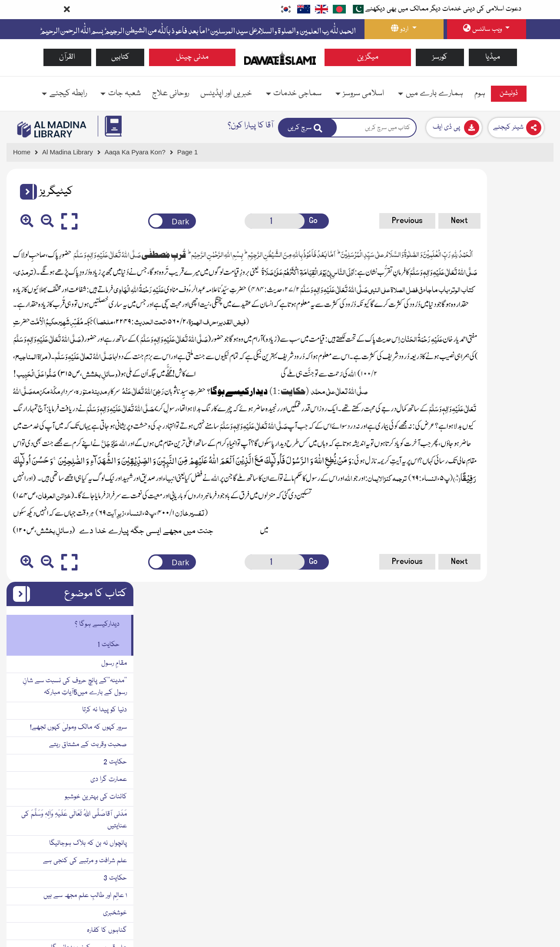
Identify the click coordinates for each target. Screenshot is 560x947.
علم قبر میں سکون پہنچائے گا (509, 535)
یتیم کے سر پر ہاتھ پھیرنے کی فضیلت (499, 894)
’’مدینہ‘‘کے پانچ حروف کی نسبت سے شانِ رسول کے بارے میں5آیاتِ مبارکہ (495, 274)
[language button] (404, 29)
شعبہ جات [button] (124, 93)
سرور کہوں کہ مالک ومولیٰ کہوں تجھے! (499, 314)
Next (386, 220)
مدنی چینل (192, 57)
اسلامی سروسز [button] (363, 93)
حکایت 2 (535, 349)
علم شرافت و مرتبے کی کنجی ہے (505, 448)
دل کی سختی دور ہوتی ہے (514, 860)
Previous (334, 220)
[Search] (307, 128)
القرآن (67, 57)
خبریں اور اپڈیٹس (226, 93)
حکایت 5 (535, 790)
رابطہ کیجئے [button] (68, 93)
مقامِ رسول (534, 250)
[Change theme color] (141, 221)
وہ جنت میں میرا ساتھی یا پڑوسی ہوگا (499, 877)
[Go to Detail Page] (139, 152)
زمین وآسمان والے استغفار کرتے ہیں (503, 570)
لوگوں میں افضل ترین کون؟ (512, 744)
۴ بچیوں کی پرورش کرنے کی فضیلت (501, 825)
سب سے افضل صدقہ (519, 691)
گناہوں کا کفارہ (527, 517)
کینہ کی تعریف (527, 622)
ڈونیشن (509, 93)
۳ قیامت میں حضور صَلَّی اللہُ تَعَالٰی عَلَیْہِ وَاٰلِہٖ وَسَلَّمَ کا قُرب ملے (490, 767)
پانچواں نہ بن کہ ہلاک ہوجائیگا (508, 430)
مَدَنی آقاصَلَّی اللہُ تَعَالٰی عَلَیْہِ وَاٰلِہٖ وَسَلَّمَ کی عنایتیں (494, 407)
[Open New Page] (234, 221)
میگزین (368, 57)
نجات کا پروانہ (530, 807)
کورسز (440, 57)
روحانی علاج (171, 93)
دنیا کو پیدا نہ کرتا (525, 297)
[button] (25, 192)
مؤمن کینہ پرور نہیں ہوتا (517, 726)
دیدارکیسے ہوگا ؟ (517, 211)
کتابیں (120, 57)
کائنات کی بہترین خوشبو (516, 384)
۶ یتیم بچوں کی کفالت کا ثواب (509, 842)
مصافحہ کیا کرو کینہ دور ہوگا (509, 709)
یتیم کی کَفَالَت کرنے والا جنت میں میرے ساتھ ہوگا (495, 918)
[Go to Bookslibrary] (52, 129)
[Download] (454, 128)
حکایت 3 (535, 465)
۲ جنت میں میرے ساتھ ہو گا (509, 587)
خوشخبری (535, 500)
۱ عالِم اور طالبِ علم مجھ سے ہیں (505, 483)
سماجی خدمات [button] (297, 93)
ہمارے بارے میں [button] (434, 93)
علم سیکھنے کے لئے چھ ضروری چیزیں (496, 552)
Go (268, 220)
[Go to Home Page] (280, 57)
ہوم (480, 93)
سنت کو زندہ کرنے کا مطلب (512, 604)
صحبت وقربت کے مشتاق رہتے (508, 332)
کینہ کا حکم (531, 639)
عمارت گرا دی (529, 367)
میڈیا (493, 57)
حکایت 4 (535, 674)
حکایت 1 (529, 232)
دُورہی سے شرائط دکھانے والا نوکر (506, 657)
